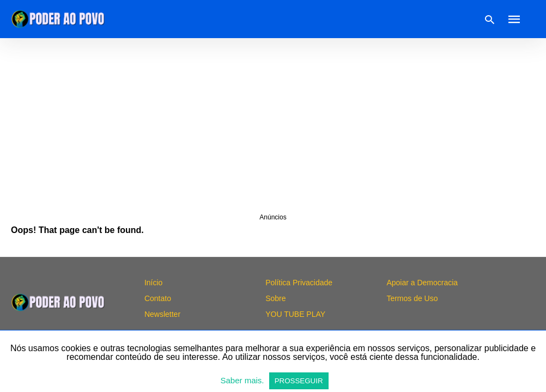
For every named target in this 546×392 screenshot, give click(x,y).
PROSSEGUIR (299, 381)
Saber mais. (243, 380)
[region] (273, 125)
